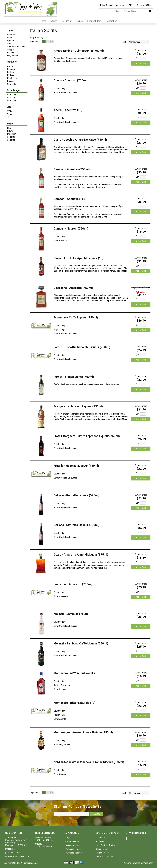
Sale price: (141, 292)
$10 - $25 (12, 95)
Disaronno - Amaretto (73, 288)
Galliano (11, 72)
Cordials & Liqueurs (16, 47)
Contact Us (111, 21)
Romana (11, 81)
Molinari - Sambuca (72, 614)
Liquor (10, 30)
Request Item (94, 21)
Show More (12, 84)
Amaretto (11, 35)
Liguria (10, 131)
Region (10, 123)
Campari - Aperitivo (72, 169)
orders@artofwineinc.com (17, 856)
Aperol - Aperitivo (71, 80)
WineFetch (148, 863)
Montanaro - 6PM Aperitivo (74, 673)
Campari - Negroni (71, 229)
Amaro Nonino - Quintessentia (79, 51)
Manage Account (73, 845)
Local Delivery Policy (105, 845)
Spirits (78, 21)
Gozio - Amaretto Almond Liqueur (81, 555)
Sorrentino (12, 137)
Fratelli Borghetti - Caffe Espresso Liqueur (87, 436)
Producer (12, 62)
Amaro (10, 38)
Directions (10, 849)
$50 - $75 (12, 101)
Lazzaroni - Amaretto (73, 584)
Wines (53, 21)
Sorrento (11, 140)
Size (9, 107)
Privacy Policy (102, 853)
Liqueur (11, 53)
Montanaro (12, 78)
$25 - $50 (12, 98)
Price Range (13, 90)
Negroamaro (13, 56)
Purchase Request (74, 853)
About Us (100, 841)
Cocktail (11, 44)
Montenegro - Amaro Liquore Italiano (83, 732)
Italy (9, 128)
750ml (10, 114)
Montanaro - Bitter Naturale (75, 703)
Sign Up (96, 814)
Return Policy (102, 849)
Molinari (11, 75)
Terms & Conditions (104, 857)
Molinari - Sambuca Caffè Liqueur (81, 643)
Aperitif (11, 41)
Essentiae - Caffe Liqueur (76, 317)
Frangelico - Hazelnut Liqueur (78, 406)
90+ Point (67, 21)
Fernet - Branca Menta (74, 377)
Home (43, 21)
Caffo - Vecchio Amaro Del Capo (80, 140)
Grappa (10, 50)
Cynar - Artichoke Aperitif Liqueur (78, 258)
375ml (10, 111)
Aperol (10, 66)
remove (39, 38)
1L (8, 117)
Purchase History (73, 849)
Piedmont (12, 134)
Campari (11, 69)
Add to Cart (141, 63)
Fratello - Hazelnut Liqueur (76, 466)
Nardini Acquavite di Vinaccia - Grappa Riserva (89, 762)
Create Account (72, 841)
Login (120, 5)
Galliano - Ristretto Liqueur (76, 495)
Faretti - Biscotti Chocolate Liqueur (82, 347)
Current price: (141, 50)
